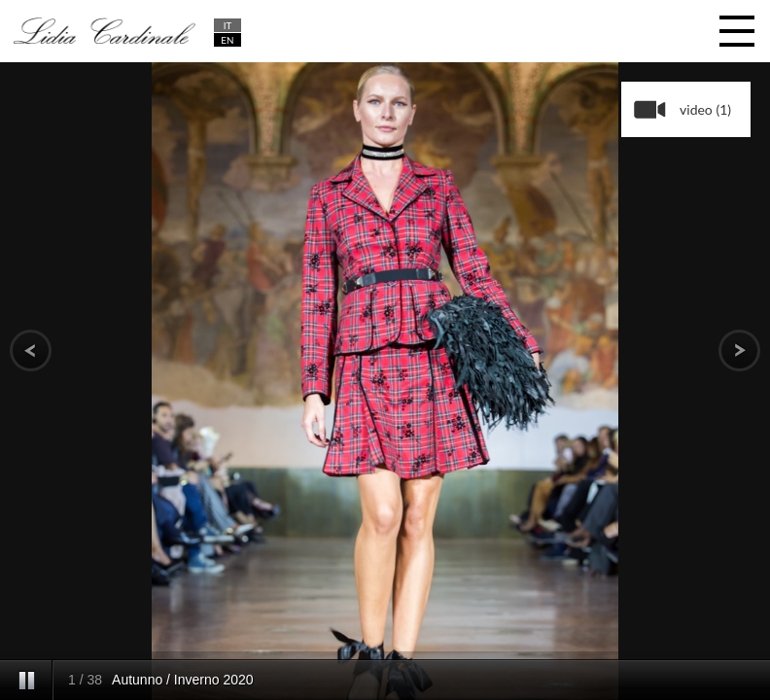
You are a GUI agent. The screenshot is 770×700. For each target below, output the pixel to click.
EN (227, 40)
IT (228, 25)
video (705, 109)
